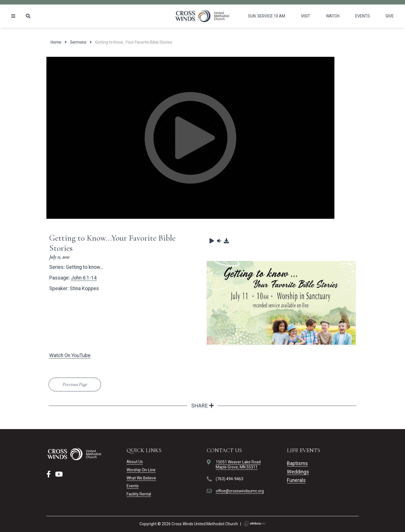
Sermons (78, 42)
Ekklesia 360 (255, 524)
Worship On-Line (141, 470)
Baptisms (297, 463)
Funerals (296, 480)
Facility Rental (139, 494)
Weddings (298, 472)
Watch (333, 16)
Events (363, 16)
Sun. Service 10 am (267, 16)
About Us (135, 462)
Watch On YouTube (70, 355)
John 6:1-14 (84, 278)
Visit (306, 16)
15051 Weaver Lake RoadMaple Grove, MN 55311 (238, 465)
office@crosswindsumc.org (240, 491)
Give (390, 16)
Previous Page (75, 384)
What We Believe (141, 478)
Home (56, 42)
